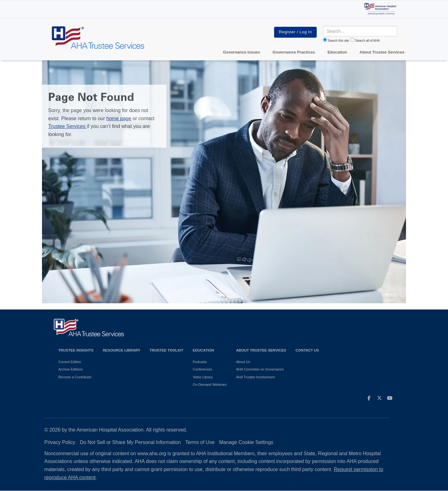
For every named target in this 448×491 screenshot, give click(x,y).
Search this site (338, 41)
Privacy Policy (60, 442)
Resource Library (121, 350)
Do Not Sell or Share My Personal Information (131, 442)
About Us (243, 362)
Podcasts (200, 362)
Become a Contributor (75, 377)
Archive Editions (71, 369)
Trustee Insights (76, 350)
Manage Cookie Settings (246, 442)
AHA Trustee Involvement (255, 377)
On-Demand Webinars (210, 385)
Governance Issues (242, 52)
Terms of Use (200, 442)
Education (203, 350)
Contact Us (307, 350)
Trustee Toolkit (167, 350)
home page (119, 118)
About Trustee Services (382, 52)
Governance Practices (294, 52)
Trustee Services (68, 126)
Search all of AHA (367, 41)
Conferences (202, 369)
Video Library (203, 377)
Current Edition (70, 362)
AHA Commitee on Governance (260, 369)
